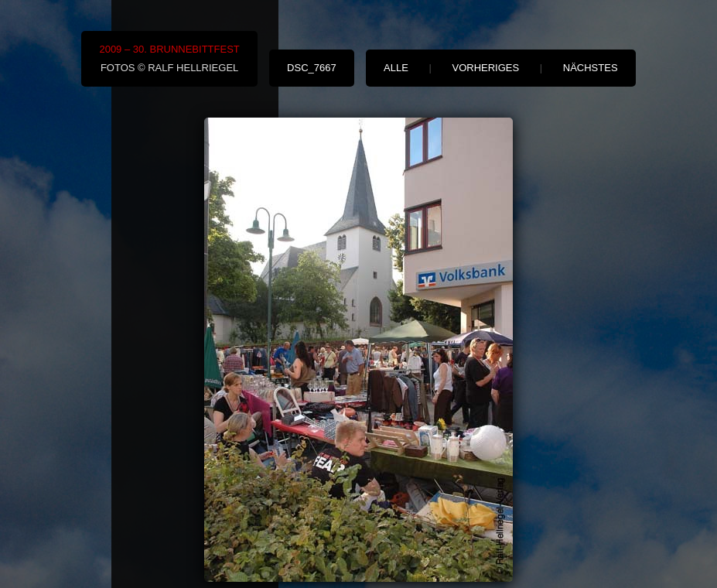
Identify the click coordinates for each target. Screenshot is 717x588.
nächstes (591, 68)
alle (396, 68)
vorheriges (485, 68)
